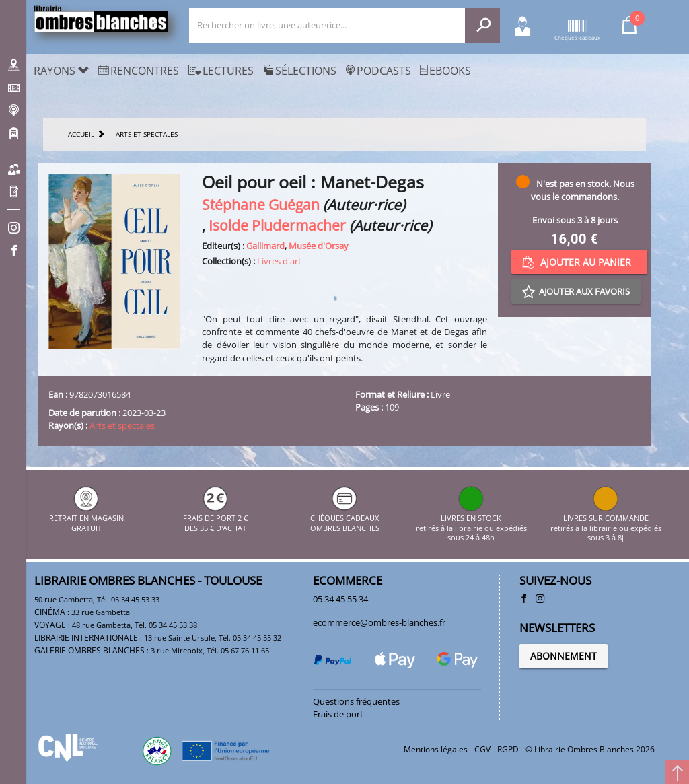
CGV (482, 749)
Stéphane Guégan (261, 204)
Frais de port (338, 714)
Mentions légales (436, 749)
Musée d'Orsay (319, 246)
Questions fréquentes (356, 701)
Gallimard (265, 246)
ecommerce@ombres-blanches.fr (379, 622)
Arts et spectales (122, 425)
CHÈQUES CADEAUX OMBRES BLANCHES (345, 519)
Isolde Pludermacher (277, 225)
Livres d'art (279, 261)
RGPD (508, 749)
